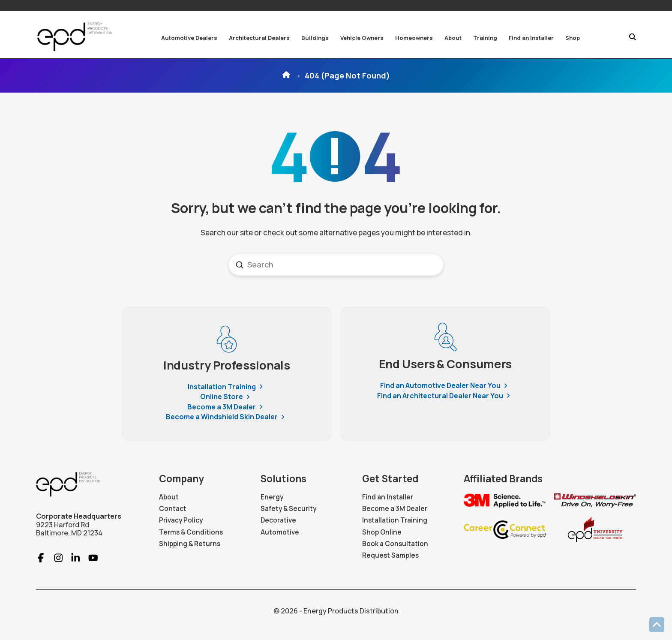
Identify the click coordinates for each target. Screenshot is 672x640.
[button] (189, 38)
